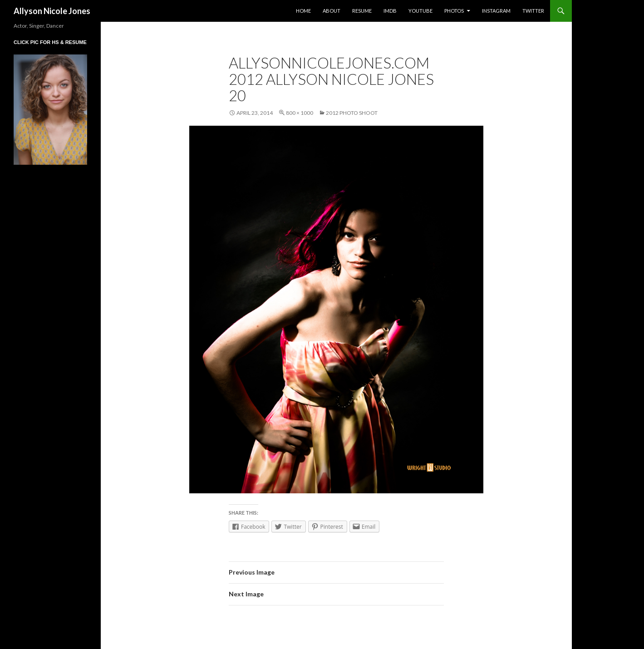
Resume (362, 11)
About (332, 11)
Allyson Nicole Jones (52, 11)
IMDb (390, 11)
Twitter (533, 11)
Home (303, 11)
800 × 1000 (300, 113)
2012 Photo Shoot (352, 113)
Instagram (496, 11)
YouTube (420, 11)
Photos (454, 11)
